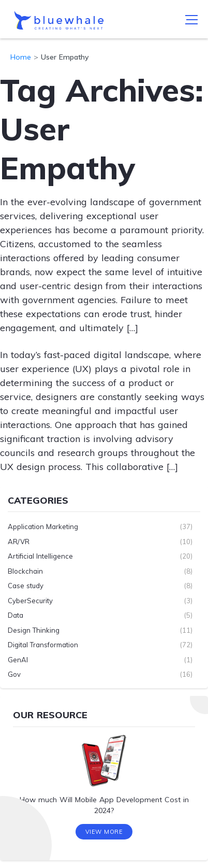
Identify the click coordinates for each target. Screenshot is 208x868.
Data (16, 615)
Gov (14, 674)
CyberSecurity (30, 601)
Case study (26, 586)
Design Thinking (34, 630)
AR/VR (19, 542)
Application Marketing (43, 527)
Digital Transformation (43, 645)
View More (104, 832)
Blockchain (25, 571)
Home (21, 57)
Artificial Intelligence (40, 556)
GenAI (18, 660)
